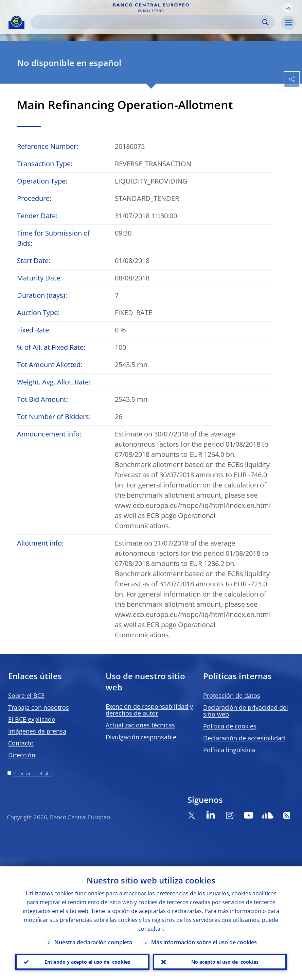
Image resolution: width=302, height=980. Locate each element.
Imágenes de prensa (37, 731)
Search (265, 22)
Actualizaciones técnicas (140, 725)
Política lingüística (229, 750)
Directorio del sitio (33, 773)
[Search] (147, 22)
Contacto (21, 743)
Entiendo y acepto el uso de (87, 962)
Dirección (22, 755)
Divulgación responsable (141, 737)
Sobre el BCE (26, 695)
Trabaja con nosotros (39, 707)
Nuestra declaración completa (93, 942)
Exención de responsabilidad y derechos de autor (149, 710)
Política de (230, 726)
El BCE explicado (32, 719)
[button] (288, 8)
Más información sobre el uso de (204, 942)
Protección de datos (232, 695)
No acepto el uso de (225, 962)
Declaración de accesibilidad (244, 738)
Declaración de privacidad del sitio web (246, 711)
